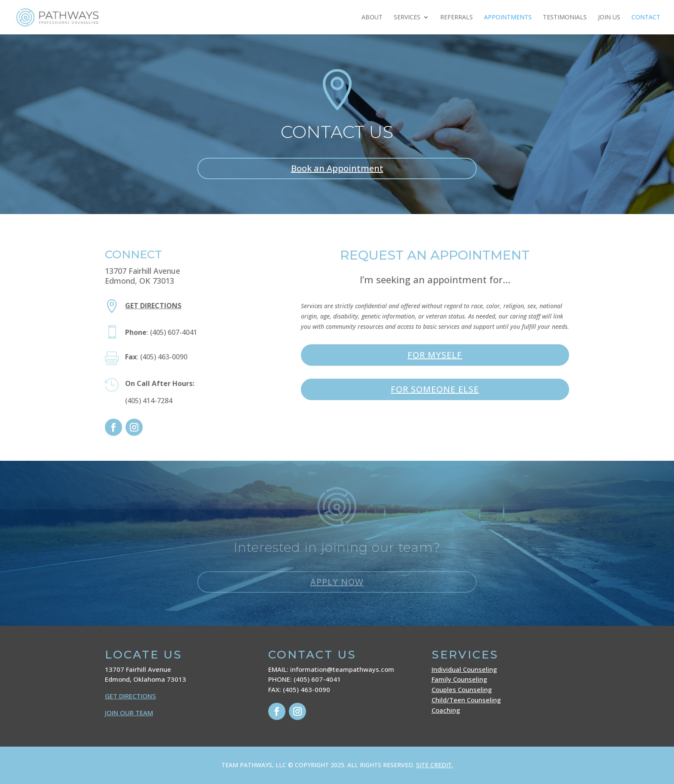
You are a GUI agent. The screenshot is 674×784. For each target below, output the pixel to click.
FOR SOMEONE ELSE (435, 389)
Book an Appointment (337, 168)
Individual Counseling (464, 669)
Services (407, 18)
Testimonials (565, 18)
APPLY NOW (337, 582)
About (372, 18)
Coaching (446, 710)
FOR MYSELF (435, 355)
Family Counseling (459, 679)
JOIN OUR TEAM (129, 713)
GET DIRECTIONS (130, 696)
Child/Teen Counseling (466, 700)
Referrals (456, 18)
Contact (646, 18)
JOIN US (609, 18)
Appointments (508, 18)
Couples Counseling (462, 689)
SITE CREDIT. (435, 765)
